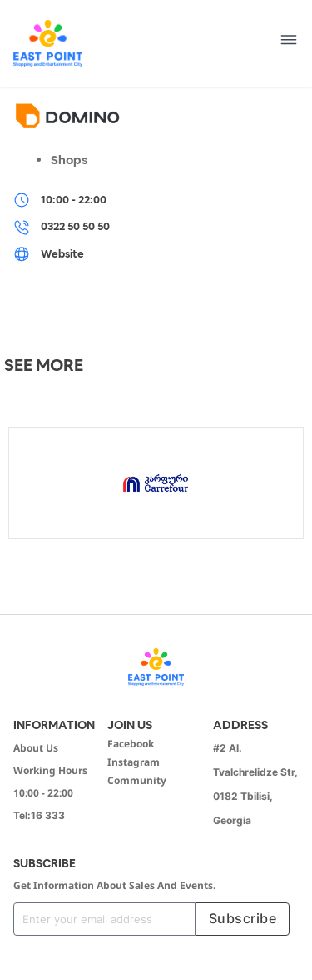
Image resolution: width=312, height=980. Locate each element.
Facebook (131, 744)
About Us (36, 748)
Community (137, 780)
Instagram (134, 762)
